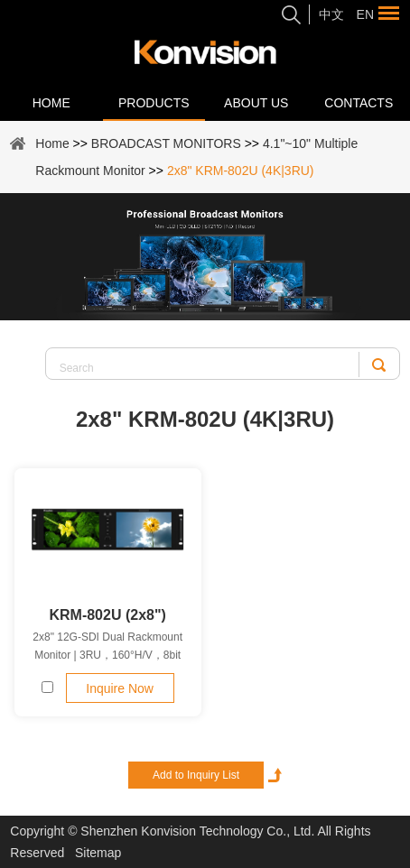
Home (51, 103)
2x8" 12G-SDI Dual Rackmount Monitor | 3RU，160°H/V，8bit (107, 646)
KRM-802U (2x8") (107, 615)
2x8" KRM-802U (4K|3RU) (241, 171)
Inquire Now (120, 688)
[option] (205, 257)
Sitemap (98, 853)
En (365, 14)
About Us (256, 103)
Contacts (359, 103)
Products (154, 103)
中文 (331, 14)
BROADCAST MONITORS (166, 143)
